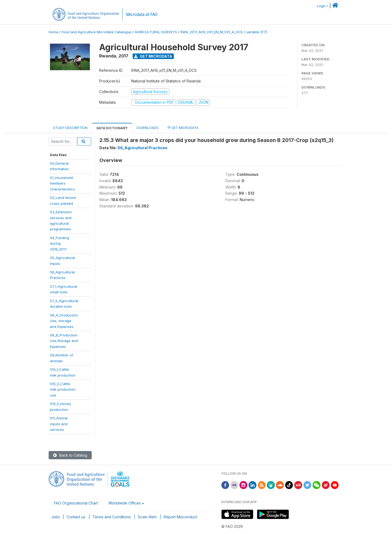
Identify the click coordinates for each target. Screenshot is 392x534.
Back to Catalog (70, 455)
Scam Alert (147, 517)
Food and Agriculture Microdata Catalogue (96, 32)
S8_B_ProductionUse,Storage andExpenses (64, 341)
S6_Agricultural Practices (142, 148)
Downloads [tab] (147, 128)
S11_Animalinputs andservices (59, 424)
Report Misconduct (180, 517)
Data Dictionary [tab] (112, 128)
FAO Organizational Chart (76, 503)
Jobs (56, 517)
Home (53, 32)
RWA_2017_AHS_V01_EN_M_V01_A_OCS (212, 32)
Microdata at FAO (142, 14)
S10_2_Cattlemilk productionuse (63, 389)
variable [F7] (256, 32)
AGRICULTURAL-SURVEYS (156, 32)
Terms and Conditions (112, 517)
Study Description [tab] (70, 128)
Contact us (76, 517)
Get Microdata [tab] (183, 128)
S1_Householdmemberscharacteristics (62, 183)
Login (321, 6)
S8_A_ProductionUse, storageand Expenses (64, 321)
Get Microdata (153, 56)
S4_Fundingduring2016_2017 (60, 243)
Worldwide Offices (125, 503)
